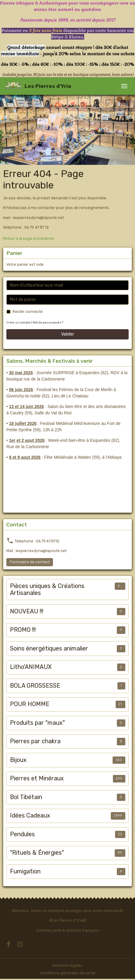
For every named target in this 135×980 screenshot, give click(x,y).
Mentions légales (67, 966)
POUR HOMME (30, 704)
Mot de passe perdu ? (48, 322)
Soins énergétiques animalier (49, 649)
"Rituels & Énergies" (37, 853)
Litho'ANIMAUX (31, 667)
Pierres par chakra (35, 741)
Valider (68, 334)
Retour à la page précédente (28, 239)
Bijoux (18, 760)
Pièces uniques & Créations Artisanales (47, 590)
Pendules (22, 834)
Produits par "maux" (37, 723)
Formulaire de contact (30, 562)
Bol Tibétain (26, 797)
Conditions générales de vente (68, 973)
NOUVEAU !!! (27, 611)
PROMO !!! (23, 630)
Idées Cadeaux (30, 816)
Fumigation (25, 871)
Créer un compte (18, 322)
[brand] (38, 86)
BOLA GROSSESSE (35, 686)
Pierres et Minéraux (37, 778)
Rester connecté (28, 312)
